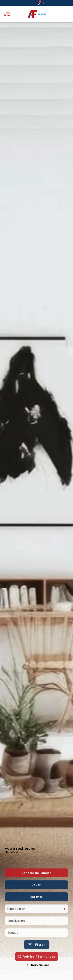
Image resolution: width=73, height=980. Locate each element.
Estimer (36, 904)
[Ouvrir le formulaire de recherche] (37, 952)
